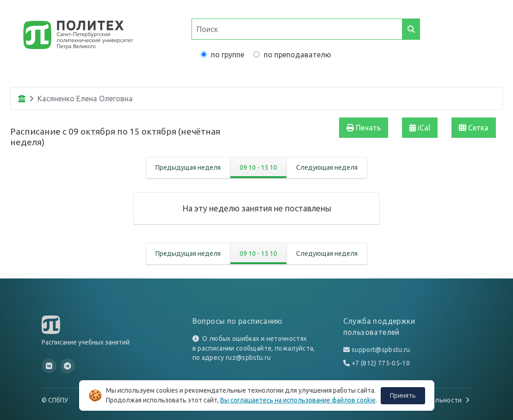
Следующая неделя (327, 167)
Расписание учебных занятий (86, 342)
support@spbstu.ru (381, 350)
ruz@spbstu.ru (248, 358)
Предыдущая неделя (188, 167)
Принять (403, 395)
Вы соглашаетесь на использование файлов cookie (298, 400)
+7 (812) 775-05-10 (381, 363)
